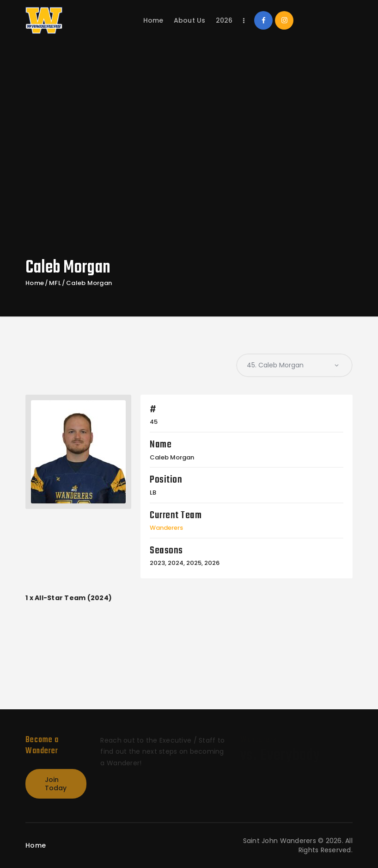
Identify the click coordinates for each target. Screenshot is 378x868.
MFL (55, 283)
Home (35, 283)
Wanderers (166, 528)
